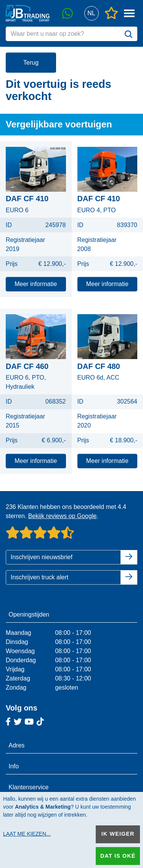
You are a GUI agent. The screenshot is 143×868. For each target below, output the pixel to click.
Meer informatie (36, 284)
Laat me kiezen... (27, 834)
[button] (91, 14)
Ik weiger (118, 834)
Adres (17, 745)
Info (14, 766)
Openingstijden (29, 614)
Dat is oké (118, 856)
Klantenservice (29, 787)
